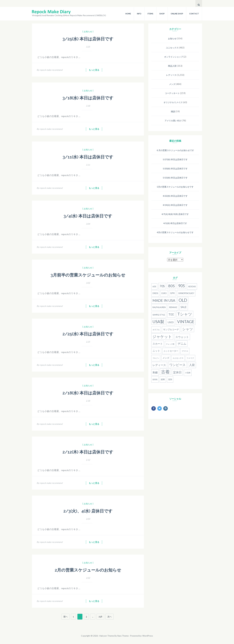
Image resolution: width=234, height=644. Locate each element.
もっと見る (94, 70)
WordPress (148, 636)
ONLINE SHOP (177, 14)
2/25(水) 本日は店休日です (88, 334)
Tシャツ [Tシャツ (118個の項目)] (185, 314)
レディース (171, 75)
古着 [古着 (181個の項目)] (165, 372)
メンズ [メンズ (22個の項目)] (166, 358)
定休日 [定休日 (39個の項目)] (177, 372)
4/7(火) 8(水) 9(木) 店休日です (175, 214)
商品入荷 (172, 66)
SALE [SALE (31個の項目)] (184, 307)
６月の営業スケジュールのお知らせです (175, 150)
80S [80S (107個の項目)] (171, 286)
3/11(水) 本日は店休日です (88, 157)
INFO (139, 14)
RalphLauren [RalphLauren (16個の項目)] (159, 307)
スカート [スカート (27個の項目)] (158, 344)
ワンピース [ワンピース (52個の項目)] (178, 365)
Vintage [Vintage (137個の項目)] (186, 322)
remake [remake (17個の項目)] (173, 307)
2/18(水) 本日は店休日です (88, 393)
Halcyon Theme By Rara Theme (114, 636)
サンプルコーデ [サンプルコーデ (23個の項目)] (171, 329)
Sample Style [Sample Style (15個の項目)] (159, 315)
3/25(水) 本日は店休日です (88, 39)
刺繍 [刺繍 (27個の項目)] (155, 372)
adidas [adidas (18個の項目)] (192, 286)
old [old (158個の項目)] (183, 300)
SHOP (162, 14)
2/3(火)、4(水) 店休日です (88, 511)
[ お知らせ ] (88, 32)
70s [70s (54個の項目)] (162, 286)
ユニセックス (172, 48)
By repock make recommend (50, 70)
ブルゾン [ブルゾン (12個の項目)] (156, 358)
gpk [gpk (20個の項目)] (172, 293)
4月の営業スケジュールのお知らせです (175, 232)
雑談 (173, 111)
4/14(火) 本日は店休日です (175, 205)
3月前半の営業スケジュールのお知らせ (88, 275)
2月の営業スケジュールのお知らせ (88, 570)
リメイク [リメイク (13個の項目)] (190, 358)
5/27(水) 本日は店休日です (175, 159)
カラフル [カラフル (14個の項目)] (156, 330)
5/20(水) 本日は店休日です (175, 169)
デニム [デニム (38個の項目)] (182, 344)
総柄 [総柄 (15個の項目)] (163, 379)
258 (100, 617)
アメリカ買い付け (173, 121)
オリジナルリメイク (173, 102)
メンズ (172, 84)
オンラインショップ (174, 57)
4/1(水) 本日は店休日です (175, 223)
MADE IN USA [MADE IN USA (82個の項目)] (164, 300)
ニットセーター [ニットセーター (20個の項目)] (171, 351)
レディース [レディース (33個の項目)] (159, 365)
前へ (66, 617)
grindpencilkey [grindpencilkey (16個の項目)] (186, 293)
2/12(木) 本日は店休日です (88, 452)
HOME (128, 14)
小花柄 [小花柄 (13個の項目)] (188, 373)
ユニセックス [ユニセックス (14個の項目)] (178, 358)
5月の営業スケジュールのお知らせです (175, 187)
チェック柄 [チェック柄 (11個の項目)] (170, 344)
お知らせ (172, 38)
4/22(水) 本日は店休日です (175, 196)
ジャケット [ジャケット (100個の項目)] (162, 336)
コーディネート (172, 93)
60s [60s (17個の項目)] (154, 287)
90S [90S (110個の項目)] (181, 286)
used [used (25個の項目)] (171, 322)
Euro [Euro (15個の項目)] (164, 293)
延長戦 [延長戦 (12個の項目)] (155, 379)
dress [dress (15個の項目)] (155, 293)
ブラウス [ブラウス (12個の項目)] (185, 351)
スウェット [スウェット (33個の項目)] (182, 337)
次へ (110, 617)
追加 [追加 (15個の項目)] (170, 379)
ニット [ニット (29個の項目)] (156, 351)
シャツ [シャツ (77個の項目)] (188, 329)
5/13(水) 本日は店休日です (175, 178)
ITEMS (150, 14)
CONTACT (194, 14)
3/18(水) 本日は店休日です (88, 98)
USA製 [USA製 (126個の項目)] (158, 322)
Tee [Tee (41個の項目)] (171, 314)
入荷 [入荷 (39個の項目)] (192, 365)
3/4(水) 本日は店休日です (88, 216)
